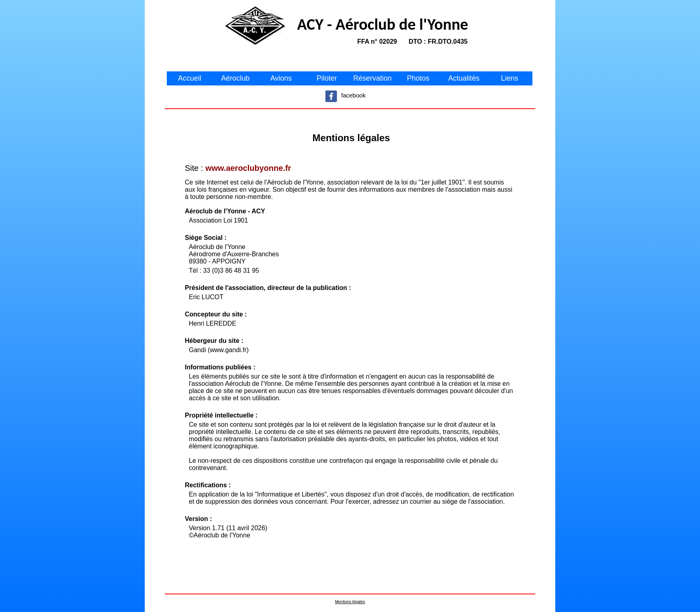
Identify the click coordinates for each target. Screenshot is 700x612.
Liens (509, 78)
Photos (418, 78)
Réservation (372, 78)
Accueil (190, 78)
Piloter (327, 78)
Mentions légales (350, 602)
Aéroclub (235, 78)
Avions (281, 78)
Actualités (464, 78)
